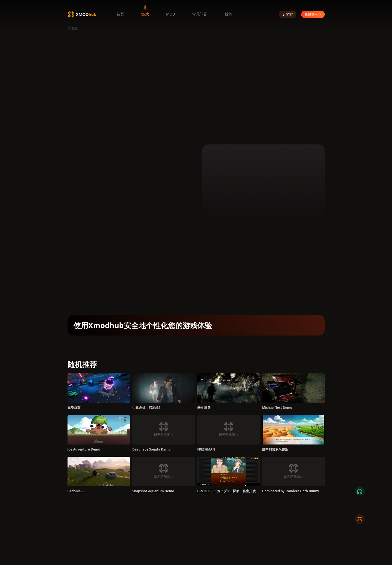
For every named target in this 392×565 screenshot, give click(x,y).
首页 (120, 14)
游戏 (145, 14)
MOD (171, 14)
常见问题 (200, 14)
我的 (228, 14)
